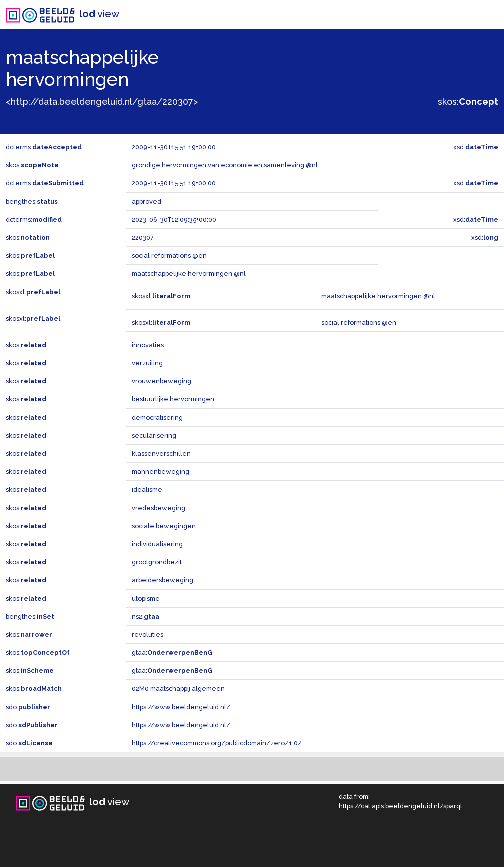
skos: (468, 102)
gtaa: (172, 653)
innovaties (148, 345)
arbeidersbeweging (163, 580)
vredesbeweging (159, 508)
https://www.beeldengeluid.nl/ (181, 707)
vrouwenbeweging (162, 381)
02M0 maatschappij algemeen (178, 689)
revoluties (148, 635)
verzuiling (147, 363)
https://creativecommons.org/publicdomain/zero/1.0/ (217, 743)
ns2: (146, 617)
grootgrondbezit (157, 562)
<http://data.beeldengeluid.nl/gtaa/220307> (102, 102)
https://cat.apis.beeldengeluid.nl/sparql (400, 806)
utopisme (146, 599)
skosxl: (33, 292)
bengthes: (32, 202)
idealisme (147, 490)
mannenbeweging (161, 472)
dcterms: (44, 147)
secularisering (154, 436)
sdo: (28, 707)
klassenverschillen (161, 454)
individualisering (157, 544)
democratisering (157, 418)
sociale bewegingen (164, 526)
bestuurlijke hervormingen (173, 399)
